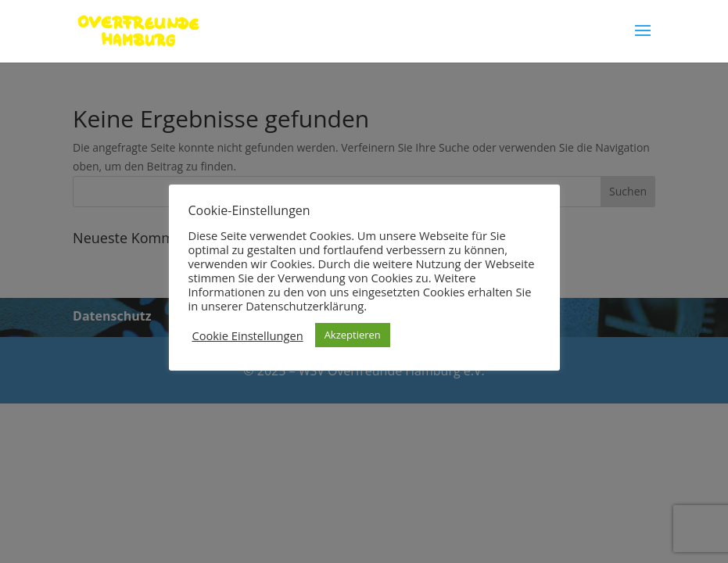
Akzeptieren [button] (353, 335)
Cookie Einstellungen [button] (248, 335)
